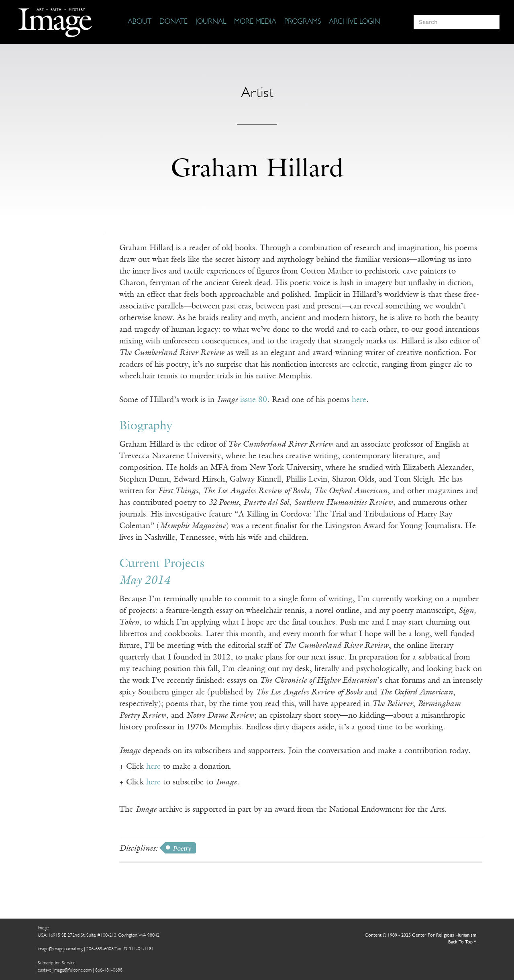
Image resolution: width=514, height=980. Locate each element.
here (359, 400)
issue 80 (254, 400)
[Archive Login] (355, 22)
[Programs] (303, 22)
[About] (140, 22)
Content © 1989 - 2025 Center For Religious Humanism (420, 935)
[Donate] (173, 22)
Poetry (182, 848)
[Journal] (211, 22)
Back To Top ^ (462, 942)
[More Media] (255, 22)
